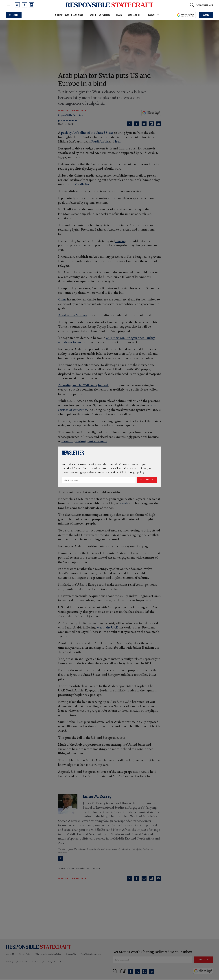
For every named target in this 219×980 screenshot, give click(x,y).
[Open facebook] (24, 5)
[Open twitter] (17, 5)
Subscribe (145, 480)
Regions (152, 15)
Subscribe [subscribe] (14, 15)
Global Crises (135, 15)
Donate (206, 15)
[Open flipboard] (31, 5)
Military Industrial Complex (69, 15)
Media (119, 15)
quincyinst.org (205, 5)
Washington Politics (100, 15)
